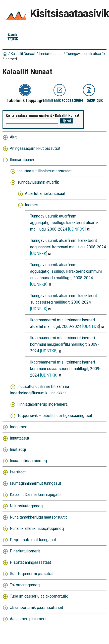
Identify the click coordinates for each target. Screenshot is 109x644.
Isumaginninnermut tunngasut (35, 483)
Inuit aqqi (18, 449)
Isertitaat (18, 472)
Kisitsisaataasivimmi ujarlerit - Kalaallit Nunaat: (43, 115)
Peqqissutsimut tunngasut (33, 540)
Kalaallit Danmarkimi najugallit (36, 495)
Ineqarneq (19, 427)
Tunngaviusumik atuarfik (86, 54)
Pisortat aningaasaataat (30, 562)
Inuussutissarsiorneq (28, 461)
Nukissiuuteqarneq (26, 506)
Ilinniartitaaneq (51, 54)
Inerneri (11, 59)
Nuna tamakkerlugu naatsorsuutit (38, 517)
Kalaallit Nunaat (23, 54)
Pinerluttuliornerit (25, 551)
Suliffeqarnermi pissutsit (32, 574)
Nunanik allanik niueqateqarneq (37, 528)
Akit (13, 137)
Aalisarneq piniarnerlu (29, 619)
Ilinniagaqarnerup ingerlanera (42, 404)
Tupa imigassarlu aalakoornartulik (39, 596)
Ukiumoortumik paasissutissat (36, 607)
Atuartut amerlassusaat (45, 194)
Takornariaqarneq (25, 585)
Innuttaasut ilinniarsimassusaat (44, 171)
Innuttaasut (19, 438)
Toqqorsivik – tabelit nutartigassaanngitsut (55, 416)
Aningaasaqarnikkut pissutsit (35, 148)
